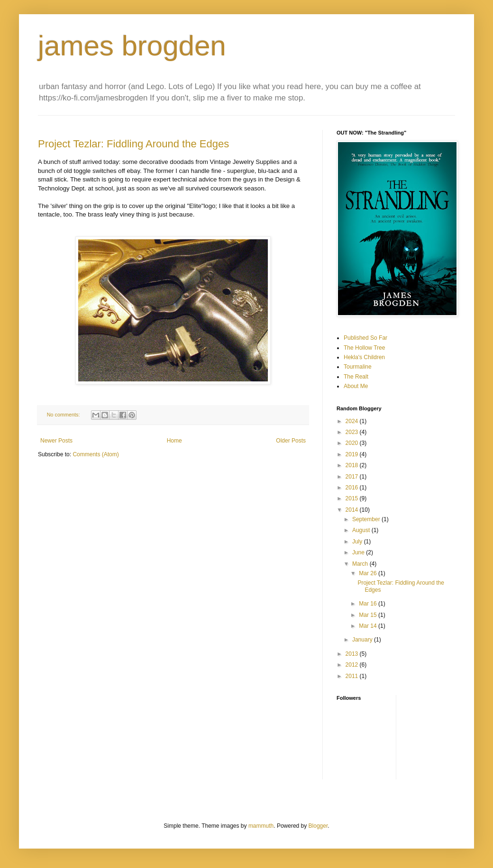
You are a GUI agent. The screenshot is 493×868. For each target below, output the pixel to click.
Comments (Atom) (96, 454)
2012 (353, 665)
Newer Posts (56, 441)
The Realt (356, 377)
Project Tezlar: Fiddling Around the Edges (133, 144)
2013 (353, 654)
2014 (353, 510)
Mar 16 (369, 604)
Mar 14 (369, 626)
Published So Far (365, 338)
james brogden (132, 46)
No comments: (64, 415)
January (363, 640)
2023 (353, 432)
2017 (353, 477)
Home (174, 441)
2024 (353, 421)
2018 (353, 465)
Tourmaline (358, 367)
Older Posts (291, 441)
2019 (353, 454)
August (362, 530)
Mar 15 (369, 615)
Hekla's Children (364, 357)
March (361, 564)
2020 (353, 443)
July (358, 542)
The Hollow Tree (364, 348)
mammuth (261, 826)
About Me (356, 386)
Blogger (318, 826)
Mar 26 (369, 573)
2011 (353, 676)
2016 (353, 488)
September (367, 519)
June (359, 552)
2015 (353, 498)
